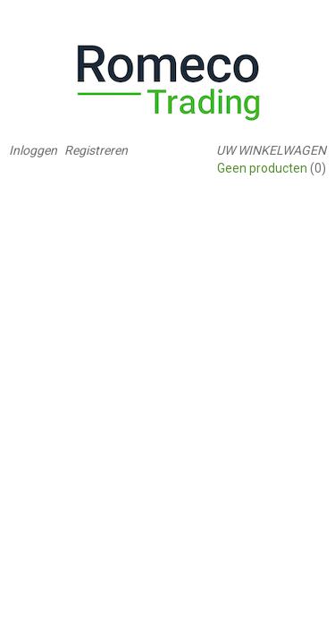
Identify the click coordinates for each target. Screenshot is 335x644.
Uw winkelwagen (271, 150)
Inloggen (33, 150)
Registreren (96, 150)
